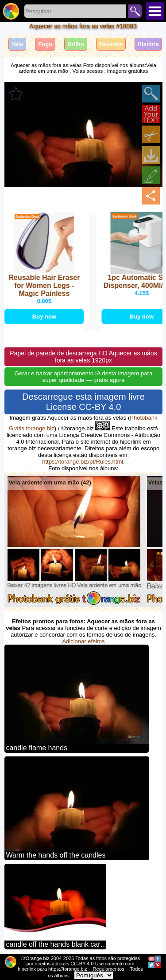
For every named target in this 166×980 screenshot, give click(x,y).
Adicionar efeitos (83, 641)
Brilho (76, 44)
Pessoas (111, 44)
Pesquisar (135, 11)
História (148, 44)
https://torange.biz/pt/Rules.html (83, 462)
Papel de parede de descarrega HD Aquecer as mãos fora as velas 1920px (83, 357)
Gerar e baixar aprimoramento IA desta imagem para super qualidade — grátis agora (84, 377)
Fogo (45, 44)
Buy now (45, 317)
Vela (17, 44)
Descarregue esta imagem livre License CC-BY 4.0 (83, 402)
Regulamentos (109, 969)
